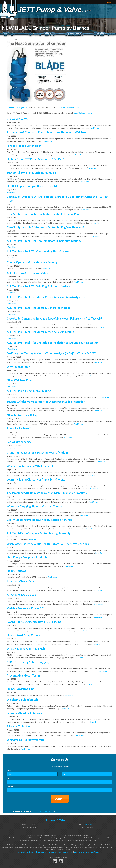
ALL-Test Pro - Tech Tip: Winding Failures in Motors (38, 286)
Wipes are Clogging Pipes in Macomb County (34, 506)
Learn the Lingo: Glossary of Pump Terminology (36, 479)
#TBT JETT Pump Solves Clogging (28, 662)
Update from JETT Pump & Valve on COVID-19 (36, 159)
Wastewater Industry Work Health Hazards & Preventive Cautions (48, 544)
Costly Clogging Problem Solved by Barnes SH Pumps (40, 520)
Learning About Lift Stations (24, 713)
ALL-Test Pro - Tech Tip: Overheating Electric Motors (39, 251)
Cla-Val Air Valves (18, 119)
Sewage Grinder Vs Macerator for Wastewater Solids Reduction (46, 402)
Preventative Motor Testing (24, 675)
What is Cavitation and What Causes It (30, 466)
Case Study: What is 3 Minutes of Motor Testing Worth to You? (46, 227)
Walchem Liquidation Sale (23, 700)
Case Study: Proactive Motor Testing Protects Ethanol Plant (44, 214)
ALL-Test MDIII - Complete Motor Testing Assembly (39, 533)
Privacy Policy (37, 811)
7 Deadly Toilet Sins (19, 726)
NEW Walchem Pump (20, 380)
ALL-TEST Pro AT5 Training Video (27, 273)
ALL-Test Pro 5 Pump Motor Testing (29, 391)
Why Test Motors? (18, 367)
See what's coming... (19, 442)
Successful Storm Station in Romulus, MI (32, 173)
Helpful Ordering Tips (20, 689)
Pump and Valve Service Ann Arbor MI (60, 852)
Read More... (94, 128)
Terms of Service (47, 811)
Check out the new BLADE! (68, 107)
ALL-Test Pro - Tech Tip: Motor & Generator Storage (39, 308)
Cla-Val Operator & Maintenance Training (32, 262)
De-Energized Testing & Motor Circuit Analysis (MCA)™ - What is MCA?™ (52, 353)
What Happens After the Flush (26, 649)
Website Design (55, 858)
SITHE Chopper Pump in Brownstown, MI (32, 186)
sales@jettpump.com (83, 113)
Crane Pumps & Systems (17, 107)
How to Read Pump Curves (23, 635)
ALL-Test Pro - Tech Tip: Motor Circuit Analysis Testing (40, 332)
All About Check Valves (21, 581)
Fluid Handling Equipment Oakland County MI (32, 852)
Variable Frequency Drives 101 (26, 608)
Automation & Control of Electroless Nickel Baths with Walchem (47, 132)
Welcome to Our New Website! (26, 740)
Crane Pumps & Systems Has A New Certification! (37, 453)
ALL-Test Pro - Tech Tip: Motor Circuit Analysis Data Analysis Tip (47, 297)
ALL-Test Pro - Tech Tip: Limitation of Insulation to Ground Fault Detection (53, 343)
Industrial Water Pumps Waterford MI (86, 852)
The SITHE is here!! (19, 428)
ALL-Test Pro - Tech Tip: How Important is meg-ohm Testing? (44, 241)
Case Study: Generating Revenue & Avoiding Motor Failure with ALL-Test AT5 (54, 318)
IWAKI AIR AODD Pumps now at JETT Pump (34, 622)
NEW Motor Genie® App (22, 415)
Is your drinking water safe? (24, 146)
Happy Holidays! (17, 571)
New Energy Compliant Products (27, 557)
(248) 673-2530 (90, 825)
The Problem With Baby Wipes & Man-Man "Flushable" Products (47, 493)
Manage (64, 858)
